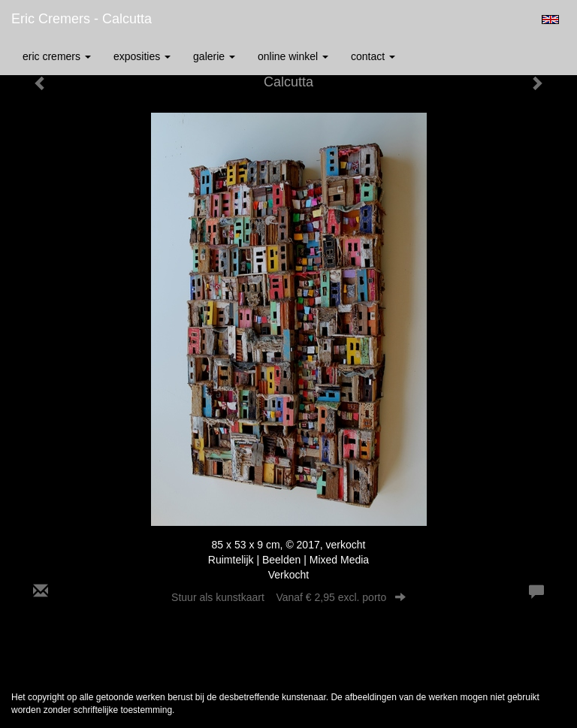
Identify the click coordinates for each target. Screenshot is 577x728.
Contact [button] (373, 56)
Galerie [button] (214, 56)
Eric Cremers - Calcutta (82, 19)
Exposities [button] (142, 56)
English (550, 20)
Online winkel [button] (293, 56)
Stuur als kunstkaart (288, 597)
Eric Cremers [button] (57, 56)
